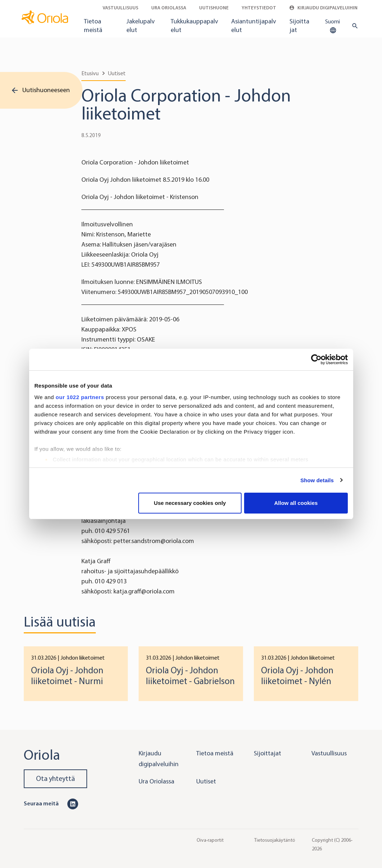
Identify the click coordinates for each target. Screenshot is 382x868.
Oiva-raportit (210, 840)
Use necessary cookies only (190, 503)
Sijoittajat (299, 26)
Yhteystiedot (259, 8)
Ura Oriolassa (169, 8)
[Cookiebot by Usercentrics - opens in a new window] (316, 360)
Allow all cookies (296, 503)
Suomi (332, 26)
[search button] (353, 26)
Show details (317, 480)
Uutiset (117, 73)
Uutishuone (214, 8)
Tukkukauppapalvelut (194, 26)
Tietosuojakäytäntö (275, 840)
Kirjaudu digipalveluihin (323, 8)
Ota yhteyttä (55, 779)
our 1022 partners (80, 397)
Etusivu (90, 73)
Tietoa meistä (93, 26)
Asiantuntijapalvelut (254, 26)
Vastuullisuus (120, 8)
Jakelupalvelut (141, 26)
